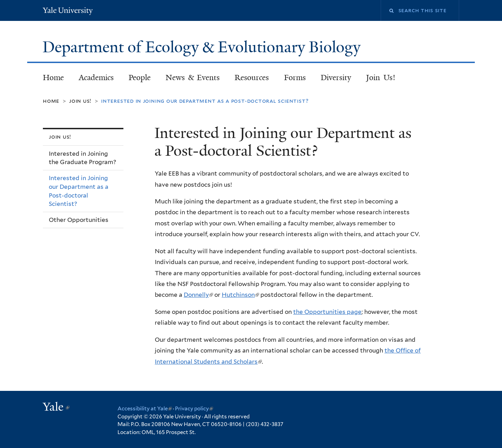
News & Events (193, 78)
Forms (295, 78)
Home (53, 78)
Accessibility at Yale (145, 409)
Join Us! (381, 78)
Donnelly (198, 295)
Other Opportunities (79, 220)
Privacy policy (194, 409)
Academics (96, 78)
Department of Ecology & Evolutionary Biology (203, 47)
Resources (252, 78)
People (140, 78)
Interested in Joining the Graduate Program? (82, 158)
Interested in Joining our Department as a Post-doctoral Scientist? (79, 191)
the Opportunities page (327, 312)
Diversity (336, 78)
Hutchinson (240, 295)
